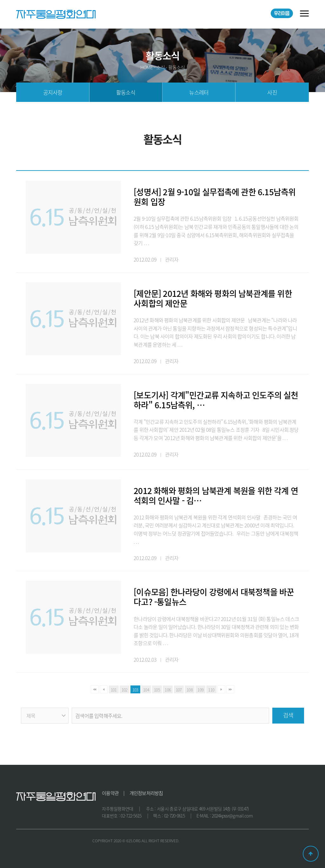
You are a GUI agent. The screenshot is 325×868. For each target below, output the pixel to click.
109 (200, 690)
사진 (272, 92)
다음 (221, 689)
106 (168, 690)
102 (125, 690)
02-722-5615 (131, 816)
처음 (95, 689)
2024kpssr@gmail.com (232, 816)
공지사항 (53, 92)
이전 (104, 689)
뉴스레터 (199, 92)
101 (114, 690)
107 (179, 690)
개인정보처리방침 (146, 793)
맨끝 (230, 689)
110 (211, 690)
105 (157, 690)
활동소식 (126, 92)
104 (146, 690)
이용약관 (110, 793)
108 (190, 690)
